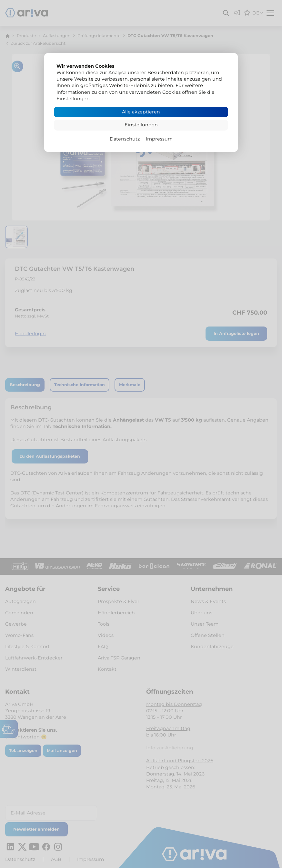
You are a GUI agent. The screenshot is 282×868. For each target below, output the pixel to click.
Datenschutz (125, 139)
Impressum (159, 139)
